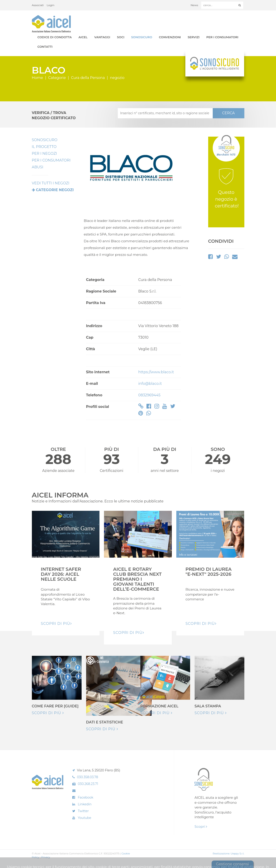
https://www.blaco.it (156, 372)
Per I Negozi (44, 153)
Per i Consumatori (222, 37)
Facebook (85, 797)
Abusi (38, 167)
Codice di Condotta (55, 37)
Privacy (46, 857)
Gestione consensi (232, 864)
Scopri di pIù (56, 624)
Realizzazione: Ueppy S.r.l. (229, 854)
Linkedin (85, 804)
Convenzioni (170, 37)
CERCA (228, 113)
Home (38, 78)
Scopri (201, 826)
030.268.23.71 (88, 784)
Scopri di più (48, 713)
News (194, 5)
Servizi (194, 37)
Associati (38, 5)
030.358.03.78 (87, 777)
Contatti (45, 47)
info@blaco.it (150, 384)
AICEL (83, 37)
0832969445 (149, 395)
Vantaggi (102, 37)
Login (51, 5)
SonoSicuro (142, 37)
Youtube (84, 818)
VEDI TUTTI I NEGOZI (51, 183)
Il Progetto (44, 147)
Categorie (57, 78)
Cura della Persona (88, 78)
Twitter (83, 811)
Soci (121, 37)
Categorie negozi (55, 190)
